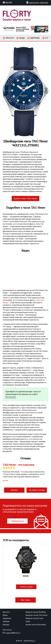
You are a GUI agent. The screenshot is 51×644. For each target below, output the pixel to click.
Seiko (28, 621)
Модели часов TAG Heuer (37, 615)
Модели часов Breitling (36, 612)
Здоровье (7, 618)
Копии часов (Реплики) (36, 625)
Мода (5, 615)
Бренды (6, 625)
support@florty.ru (13, 633)
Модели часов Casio (34, 618)
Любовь (6, 621)
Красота (6, 612)
